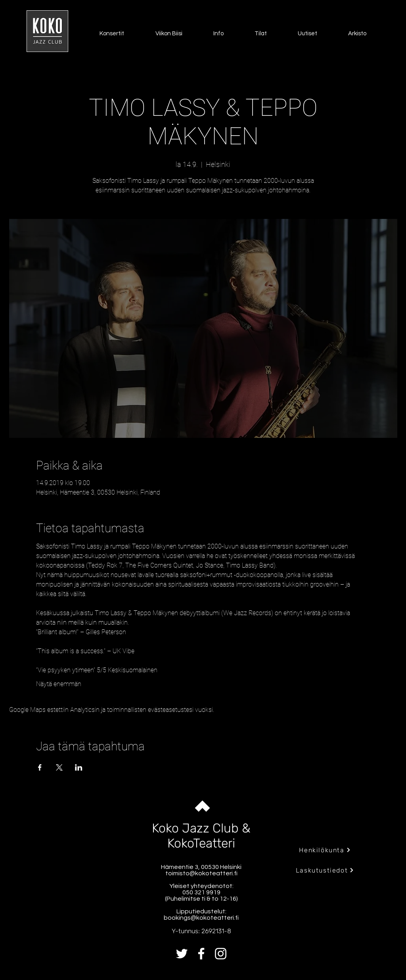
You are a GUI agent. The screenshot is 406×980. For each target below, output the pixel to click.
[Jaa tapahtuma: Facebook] (40, 767)
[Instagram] (221, 954)
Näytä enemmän (59, 684)
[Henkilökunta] (325, 850)
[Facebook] (201, 954)
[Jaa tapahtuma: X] (59, 767)
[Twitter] (182, 954)
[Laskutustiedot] (325, 870)
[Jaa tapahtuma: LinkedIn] (79, 767)
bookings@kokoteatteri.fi (201, 918)
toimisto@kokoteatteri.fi (201, 873)
